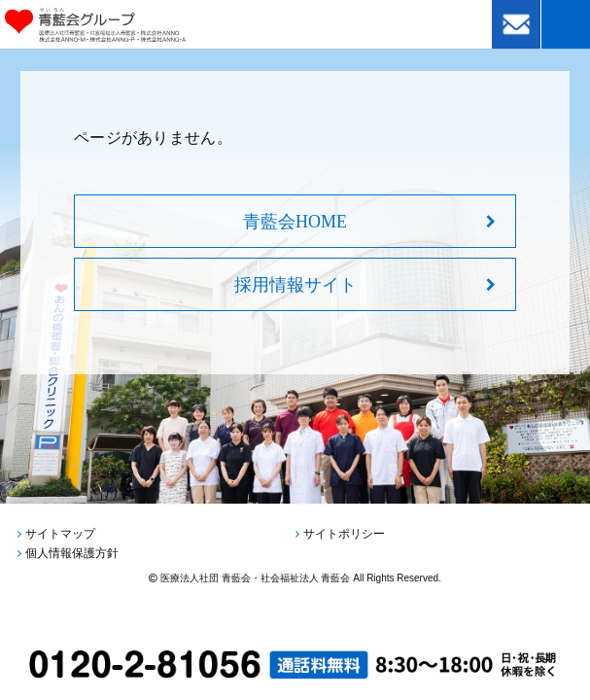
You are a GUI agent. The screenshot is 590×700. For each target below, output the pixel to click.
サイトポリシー (344, 534)
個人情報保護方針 (72, 553)
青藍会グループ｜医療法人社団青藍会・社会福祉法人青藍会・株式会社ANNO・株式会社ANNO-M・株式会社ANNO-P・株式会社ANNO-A (123, 25)
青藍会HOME (295, 222)
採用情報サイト (295, 285)
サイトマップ (60, 534)
